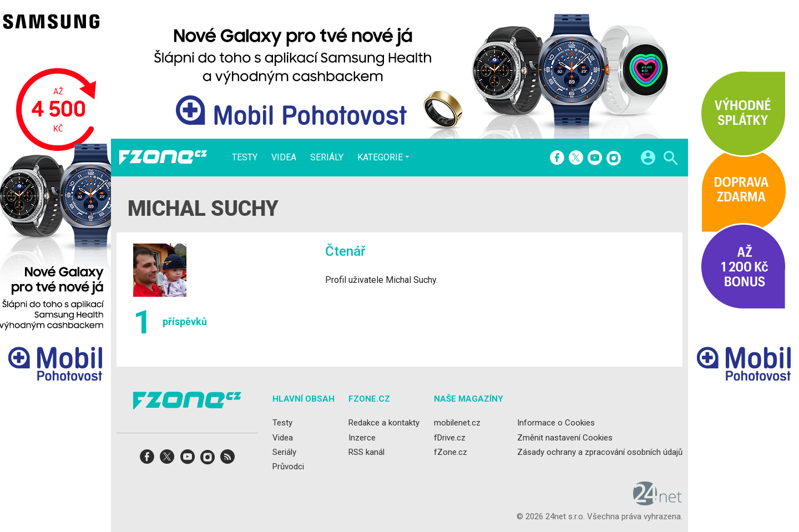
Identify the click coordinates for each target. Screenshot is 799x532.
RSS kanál (366, 452)
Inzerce (362, 438)
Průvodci (288, 467)
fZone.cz (451, 452)
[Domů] (163, 158)
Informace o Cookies (556, 423)
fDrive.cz (450, 438)
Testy (245, 158)
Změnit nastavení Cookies (565, 438)
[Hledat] (671, 159)
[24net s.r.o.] (658, 502)
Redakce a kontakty (384, 423)
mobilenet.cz (457, 423)
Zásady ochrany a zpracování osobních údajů (600, 452)
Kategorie (380, 157)
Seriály (327, 158)
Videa (284, 158)
